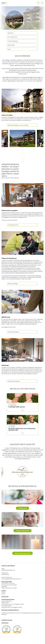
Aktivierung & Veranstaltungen (9, 585)
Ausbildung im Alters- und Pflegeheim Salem (13, 604)
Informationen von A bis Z (8, 583)
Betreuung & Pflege (7, 582)
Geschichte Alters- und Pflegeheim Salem (12, 607)
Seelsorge (4, 586)
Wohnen (4, 591)
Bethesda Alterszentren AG (10, 610)
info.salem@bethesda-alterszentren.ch (11, 579)
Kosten (3, 594)
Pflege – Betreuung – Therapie (9, 588)
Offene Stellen (5, 603)
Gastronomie (5, 597)
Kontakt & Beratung (7, 601)
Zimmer (4, 592)
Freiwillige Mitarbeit (7, 606)
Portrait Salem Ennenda (8, 599)
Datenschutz (5, 623)
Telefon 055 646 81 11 (7, 577)
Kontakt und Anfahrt (8, 566)
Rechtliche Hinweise (7, 620)
